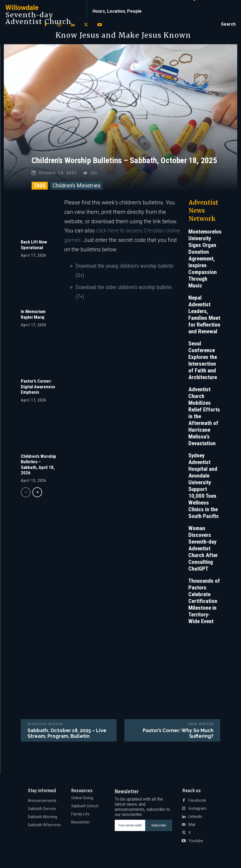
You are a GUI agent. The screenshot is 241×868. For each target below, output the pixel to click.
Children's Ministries (77, 187)
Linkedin (195, 818)
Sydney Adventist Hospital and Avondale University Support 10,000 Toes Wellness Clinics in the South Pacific (204, 487)
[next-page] (37, 494)
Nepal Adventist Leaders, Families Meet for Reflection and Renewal (204, 316)
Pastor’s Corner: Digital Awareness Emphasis (38, 388)
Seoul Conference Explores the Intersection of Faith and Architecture (203, 362)
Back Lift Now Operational (34, 246)
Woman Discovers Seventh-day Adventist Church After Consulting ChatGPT (203, 550)
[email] (130, 827)
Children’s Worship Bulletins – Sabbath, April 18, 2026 (38, 466)
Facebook (197, 802)
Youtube (196, 842)
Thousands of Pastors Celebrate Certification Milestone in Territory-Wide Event (204, 602)
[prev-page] (26, 494)
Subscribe (159, 827)
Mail (192, 826)
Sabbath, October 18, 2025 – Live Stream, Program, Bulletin (67, 735)
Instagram (197, 810)
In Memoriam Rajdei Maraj (33, 315)
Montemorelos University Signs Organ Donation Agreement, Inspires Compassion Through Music (205, 260)
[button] (228, 24)
